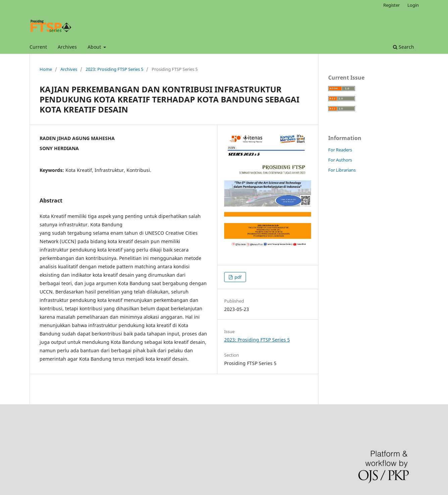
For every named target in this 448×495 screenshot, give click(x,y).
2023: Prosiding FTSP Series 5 (114, 69)
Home (46, 69)
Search (404, 47)
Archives (67, 47)
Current (38, 47)
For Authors (340, 160)
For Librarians (342, 170)
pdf (237, 277)
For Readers (340, 150)
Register (391, 5)
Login (413, 5)
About (95, 47)
